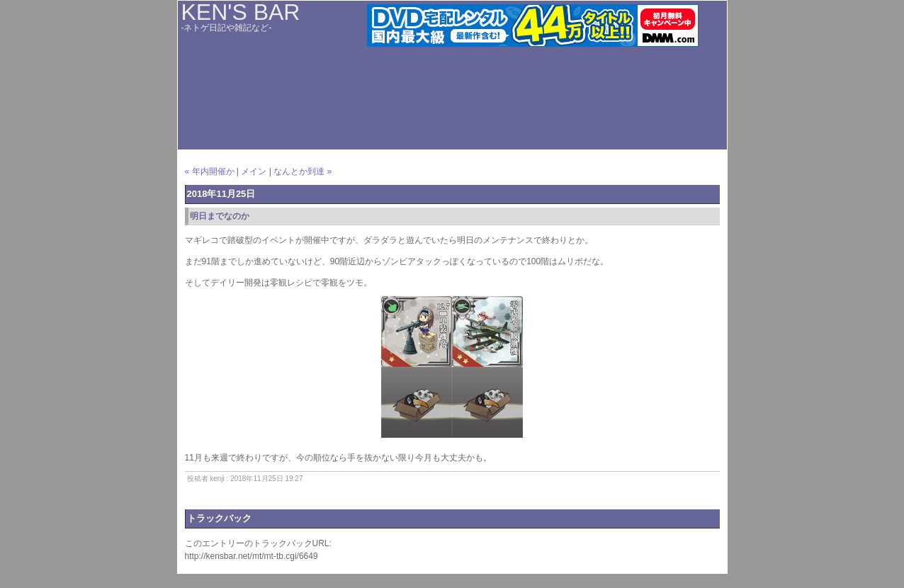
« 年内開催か (210, 171)
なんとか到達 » (303, 171)
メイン (254, 171)
